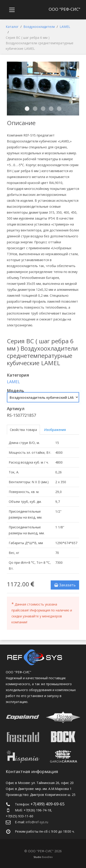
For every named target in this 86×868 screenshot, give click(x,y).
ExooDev (47, 857)
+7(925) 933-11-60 (19, 816)
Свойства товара (23, 430)
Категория (18, 375)
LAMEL (13, 382)
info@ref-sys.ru (37, 822)
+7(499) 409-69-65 (47, 804)
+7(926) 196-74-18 (37, 810)
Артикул (16, 409)
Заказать (65, 585)
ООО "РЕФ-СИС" (64, 9)
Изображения (55, 430)
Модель (15, 391)
